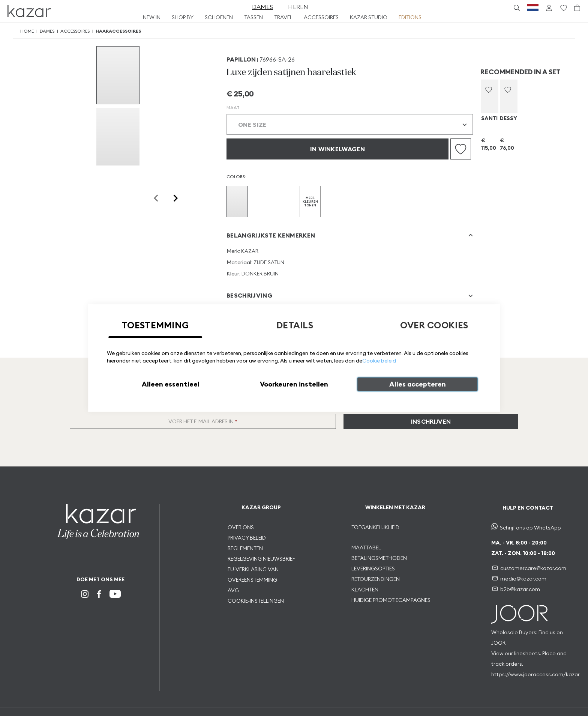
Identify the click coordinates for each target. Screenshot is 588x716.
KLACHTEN (365, 590)
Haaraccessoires (118, 31)
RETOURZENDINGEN (376, 579)
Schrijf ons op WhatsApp (530, 528)
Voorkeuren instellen (294, 384)
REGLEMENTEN (245, 548)
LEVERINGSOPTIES (373, 569)
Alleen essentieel (171, 384)
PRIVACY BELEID (247, 538)
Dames (47, 31)
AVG (233, 590)
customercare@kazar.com (533, 568)
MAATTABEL (367, 548)
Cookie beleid (379, 361)
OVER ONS (241, 527)
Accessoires (75, 31)
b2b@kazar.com (520, 589)
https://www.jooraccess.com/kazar (535, 674)
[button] (489, 90)
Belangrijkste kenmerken (271, 235)
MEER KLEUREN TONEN (310, 202)
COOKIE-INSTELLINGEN (256, 601)
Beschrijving (249, 295)
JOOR (498, 643)
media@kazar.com (523, 579)
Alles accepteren (418, 384)
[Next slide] (175, 198)
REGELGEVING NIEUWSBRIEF (261, 559)
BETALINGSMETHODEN (379, 558)
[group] (118, 75)
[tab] (350, 235)
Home (27, 31)
